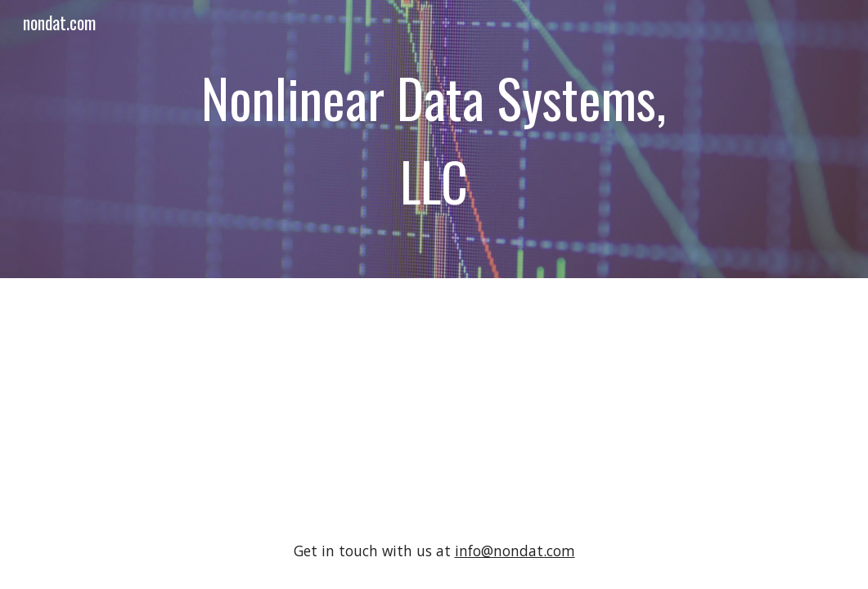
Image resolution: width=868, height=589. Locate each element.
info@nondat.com (515, 551)
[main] (434, 139)
